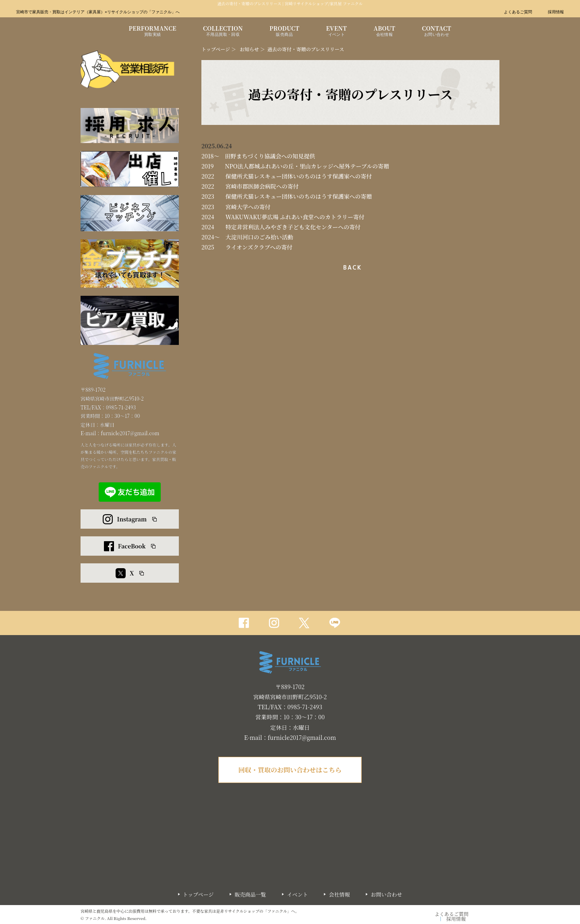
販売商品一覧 (250, 894)
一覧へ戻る (351, 268)
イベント (297, 894)
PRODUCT (284, 32)
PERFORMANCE (153, 32)
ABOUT (384, 32)
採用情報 (556, 12)
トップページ (216, 49)
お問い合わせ (386, 894)
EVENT (336, 32)
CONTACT (436, 32)
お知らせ (249, 49)
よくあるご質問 (518, 12)
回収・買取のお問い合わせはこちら (290, 770)
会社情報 (339, 894)
